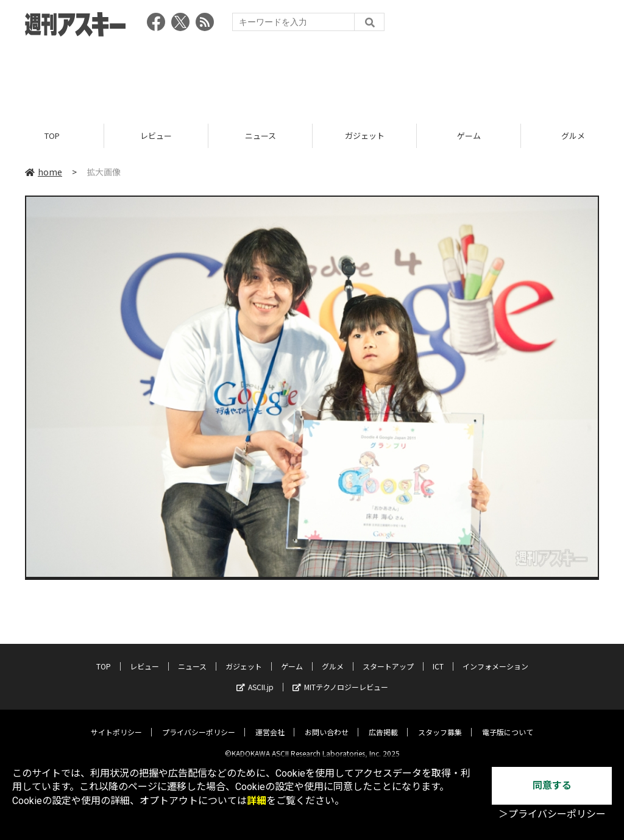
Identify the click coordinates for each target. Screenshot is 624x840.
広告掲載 (383, 723)
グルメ (333, 657)
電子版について (508, 723)
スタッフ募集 (440, 723)
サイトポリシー (116, 723)
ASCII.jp (255, 678)
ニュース (261, 136)
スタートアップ (388, 657)
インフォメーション (495, 657)
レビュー (156, 136)
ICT (438, 657)
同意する (552, 785)
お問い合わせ (327, 723)
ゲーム (469, 136)
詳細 (257, 801)
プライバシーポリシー (199, 723)
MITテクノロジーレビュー (340, 678)
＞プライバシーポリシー (552, 814)
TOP (52, 136)
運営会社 (270, 723)
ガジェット (365, 136)
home (44, 172)
